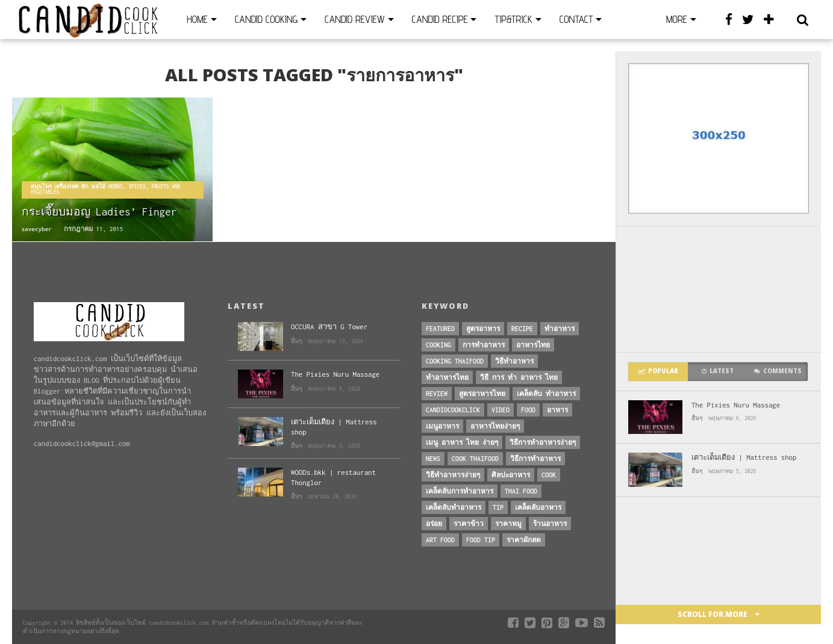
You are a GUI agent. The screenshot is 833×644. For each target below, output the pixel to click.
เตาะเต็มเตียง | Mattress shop (744, 457)
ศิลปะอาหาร (511, 475)
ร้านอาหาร (550, 524)
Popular (658, 371)
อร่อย (434, 524)
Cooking (438, 345)
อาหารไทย (533, 345)
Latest (718, 371)
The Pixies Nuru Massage (736, 405)
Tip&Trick (513, 19)
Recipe (522, 329)
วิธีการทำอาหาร (535, 459)
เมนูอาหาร (442, 426)
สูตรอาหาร (483, 329)
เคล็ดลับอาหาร (538, 507)
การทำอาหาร (484, 345)
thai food (521, 491)
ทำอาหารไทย (447, 377)
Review (437, 394)
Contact (576, 19)
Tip (498, 507)
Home (197, 19)
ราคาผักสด (524, 540)
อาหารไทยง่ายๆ (495, 426)
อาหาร (557, 410)
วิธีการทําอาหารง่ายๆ (543, 442)
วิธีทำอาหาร (514, 361)
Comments (778, 371)
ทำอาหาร (560, 329)
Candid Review (355, 19)
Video (501, 410)
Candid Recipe (440, 19)
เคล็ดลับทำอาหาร (454, 507)
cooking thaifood (455, 361)
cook (549, 475)
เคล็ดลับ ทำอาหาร (546, 394)
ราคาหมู (508, 524)
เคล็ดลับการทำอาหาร (460, 491)
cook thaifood (475, 459)
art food (440, 540)
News (433, 459)
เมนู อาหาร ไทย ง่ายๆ (462, 442)
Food (528, 410)
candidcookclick (453, 410)
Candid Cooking (266, 19)
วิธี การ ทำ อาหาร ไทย (519, 377)
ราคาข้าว (469, 524)
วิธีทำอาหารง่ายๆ (453, 475)
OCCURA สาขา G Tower (329, 327)
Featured (440, 329)
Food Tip (481, 540)
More (677, 19)
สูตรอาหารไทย (482, 394)
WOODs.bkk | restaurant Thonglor (333, 477)
